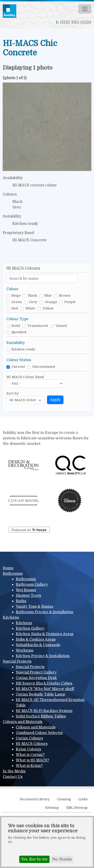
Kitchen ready (23, 349)
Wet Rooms (26, 590)
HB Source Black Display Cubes (44, 683)
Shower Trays (28, 596)
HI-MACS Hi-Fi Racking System (44, 711)
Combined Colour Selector (39, 733)
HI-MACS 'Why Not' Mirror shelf (45, 689)
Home (8, 568)
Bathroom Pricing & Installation (45, 612)
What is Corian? (30, 755)
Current (18, 367)
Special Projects (17, 661)
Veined (61, 326)
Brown (65, 296)
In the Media (14, 771)
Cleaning (64, 799)
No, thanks (62, 859)
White (30, 308)
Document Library (35, 799)
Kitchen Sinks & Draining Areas (45, 634)
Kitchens (11, 618)
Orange (51, 302)
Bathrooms (13, 574)
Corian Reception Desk (36, 678)
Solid (16, 326)
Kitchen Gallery (30, 629)
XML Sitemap (77, 808)
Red (15, 308)
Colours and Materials (23, 722)
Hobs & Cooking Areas (36, 640)
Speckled (19, 332)
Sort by (13, 394)
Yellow (48, 308)
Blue (48, 296)
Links (83, 799)
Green (17, 302)
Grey (33, 302)
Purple (70, 302)
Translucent (38, 326)
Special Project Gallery (36, 672)
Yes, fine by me (34, 859)
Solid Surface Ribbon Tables (41, 716)
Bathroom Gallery (32, 585)
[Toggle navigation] (85, 9)
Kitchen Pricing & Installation (43, 656)
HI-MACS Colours (32, 744)
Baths (21, 601)
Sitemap (52, 808)
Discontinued (44, 367)
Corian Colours (29, 738)
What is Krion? (29, 766)
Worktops (25, 650)
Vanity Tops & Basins (35, 607)
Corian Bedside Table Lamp (40, 694)
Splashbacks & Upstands (38, 645)
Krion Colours (28, 749)
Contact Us (13, 777)
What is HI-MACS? (32, 760)
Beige (16, 296)
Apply (55, 400)
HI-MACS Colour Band (25, 377)
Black (32, 296)
